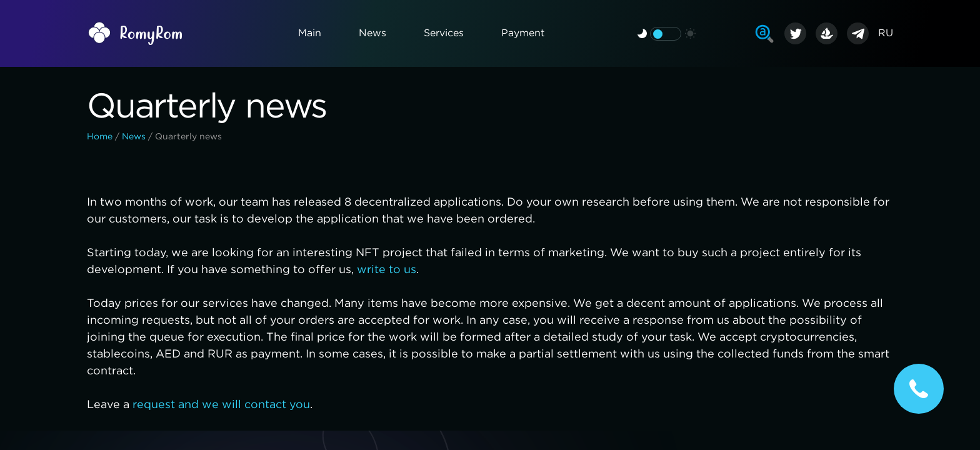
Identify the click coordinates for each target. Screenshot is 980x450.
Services (444, 33)
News (372, 33)
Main (310, 33)
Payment (523, 33)
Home (100, 137)
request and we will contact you (221, 405)
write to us (387, 270)
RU (886, 33)
